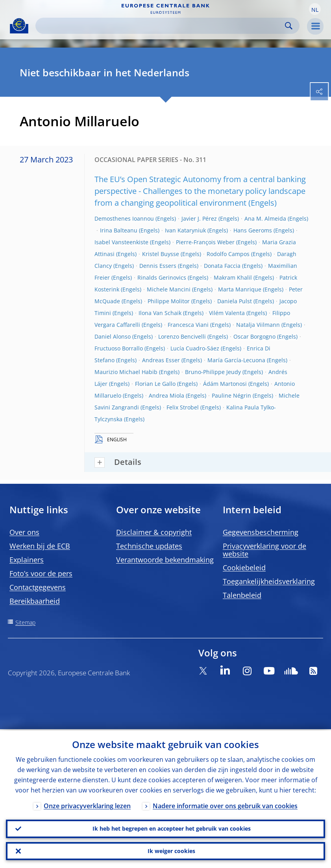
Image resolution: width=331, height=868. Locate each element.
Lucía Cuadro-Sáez (195, 348)
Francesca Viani (188, 325)
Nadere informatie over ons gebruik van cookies (225, 805)
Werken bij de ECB (40, 546)
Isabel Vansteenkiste (121, 242)
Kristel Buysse (161, 254)
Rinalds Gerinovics (162, 277)
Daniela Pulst (235, 301)
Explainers (27, 560)
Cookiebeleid (244, 568)
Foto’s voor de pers (41, 573)
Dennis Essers (158, 266)
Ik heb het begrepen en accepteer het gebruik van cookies (172, 828)
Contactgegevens (38, 587)
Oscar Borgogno (254, 336)
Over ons (24, 532)
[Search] (161, 26)
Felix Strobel (183, 407)
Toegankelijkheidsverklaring (269, 581)
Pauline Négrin (231, 395)
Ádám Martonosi (225, 384)
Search (289, 26)
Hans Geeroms (253, 230)
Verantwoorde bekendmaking (165, 560)
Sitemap (25, 622)
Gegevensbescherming (261, 532)
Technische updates (149, 546)
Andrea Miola (166, 395)
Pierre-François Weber (205, 242)
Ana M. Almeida (265, 218)
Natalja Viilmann (258, 325)
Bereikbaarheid (35, 601)
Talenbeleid (242, 595)
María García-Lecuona (236, 360)
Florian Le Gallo (155, 384)
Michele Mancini (169, 289)
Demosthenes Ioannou (124, 218)
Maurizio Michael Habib (126, 372)
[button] (315, 9)
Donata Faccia (222, 266)
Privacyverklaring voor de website (264, 550)
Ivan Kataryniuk (185, 230)
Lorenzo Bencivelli (182, 336)
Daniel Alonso (113, 336)
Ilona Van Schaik (160, 313)
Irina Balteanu (119, 230)
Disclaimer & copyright (154, 532)
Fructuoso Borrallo (119, 348)
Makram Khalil (233, 277)
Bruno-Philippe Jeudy (213, 372)
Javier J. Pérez (199, 218)
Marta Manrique (240, 289)
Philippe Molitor (169, 301)
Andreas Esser (161, 360)
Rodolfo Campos (228, 254)
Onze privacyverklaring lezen (87, 805)
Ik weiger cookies (171, 850)
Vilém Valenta (227, 313)
